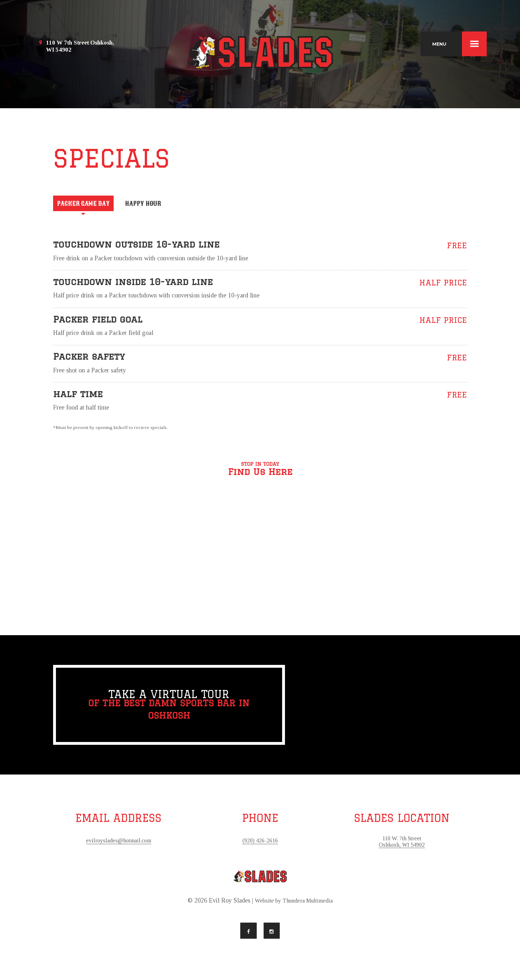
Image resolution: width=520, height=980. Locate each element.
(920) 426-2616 (260, 844)
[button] (260, 561)
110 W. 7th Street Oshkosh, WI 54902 (402, 845)
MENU (459, 44)
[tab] (90, 205)
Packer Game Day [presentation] (90, 205)
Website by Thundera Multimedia (294, 905)
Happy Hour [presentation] (164, 205)
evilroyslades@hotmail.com (119, 844)
